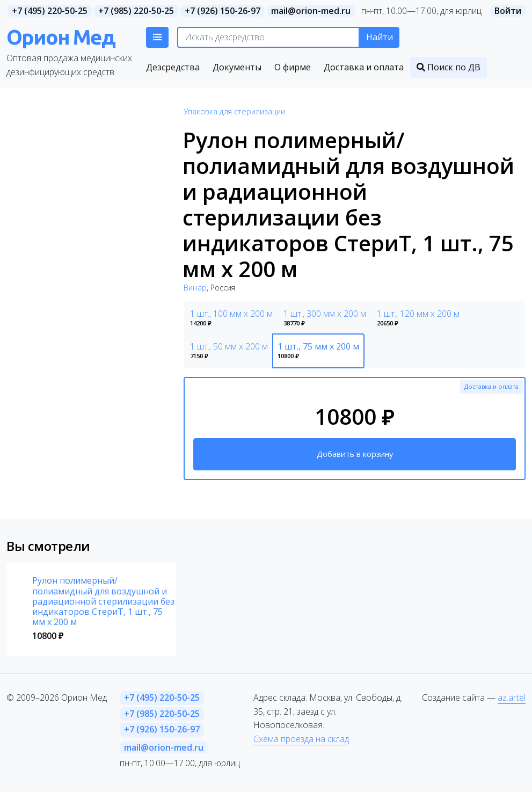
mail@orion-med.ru (311, 11)
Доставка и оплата (491, 386)
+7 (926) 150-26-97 (223, 11)
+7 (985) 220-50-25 (136, 11)
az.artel (512, 697)
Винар (195, 288)
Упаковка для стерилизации (234, 111)
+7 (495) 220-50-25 (50, 11)
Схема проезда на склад (301, 739)
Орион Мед (61, 37)
